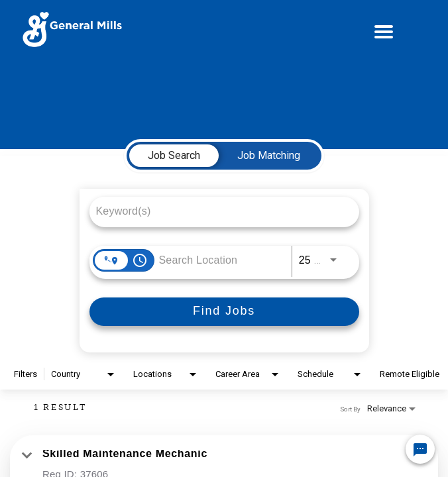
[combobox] (218, 211)
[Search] (224, 312)
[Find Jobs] (224, 312)
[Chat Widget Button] (420, 449)
